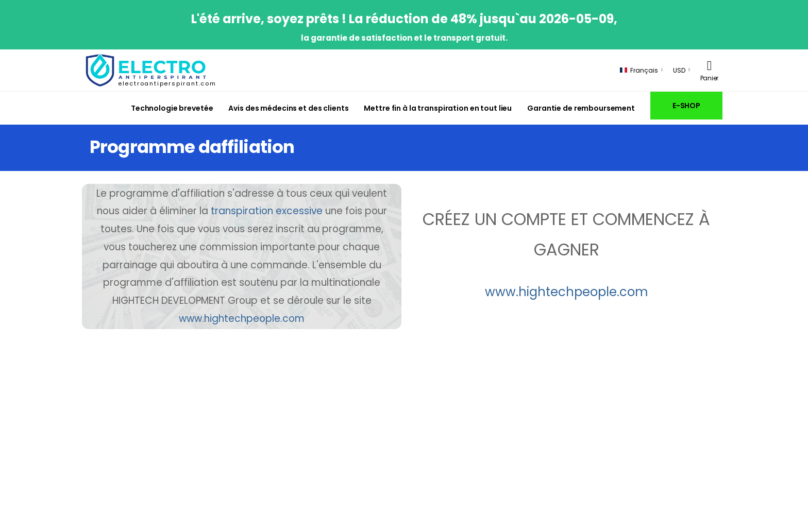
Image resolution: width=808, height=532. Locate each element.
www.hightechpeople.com (242, 319)
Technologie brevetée (172, 108)
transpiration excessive (267, 211)
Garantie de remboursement (581, 108)
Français (639, 70)
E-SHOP (686, 106)
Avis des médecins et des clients (288, 108)
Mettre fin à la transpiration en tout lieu (438, 108)
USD (679, 70)
